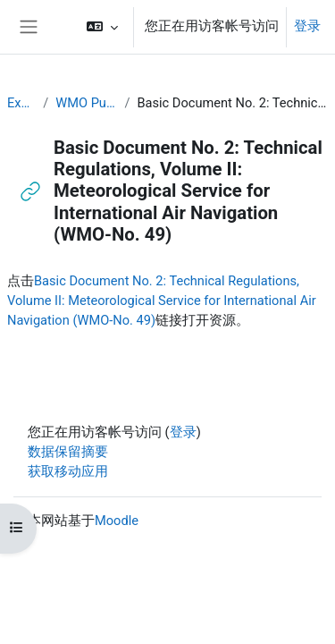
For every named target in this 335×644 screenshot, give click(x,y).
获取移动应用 (68, 471)
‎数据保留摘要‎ (68, 452)
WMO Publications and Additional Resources (86, 103)
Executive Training (21, 103)
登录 (307, 26)
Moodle (117, 521)
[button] (102, 27)
